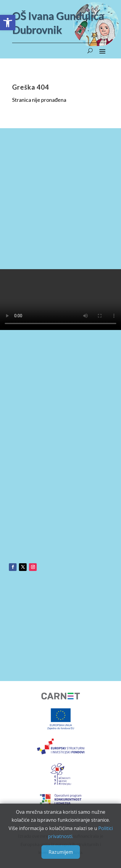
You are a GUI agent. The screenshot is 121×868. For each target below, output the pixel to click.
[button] (8, 23)
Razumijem (61, 852)
